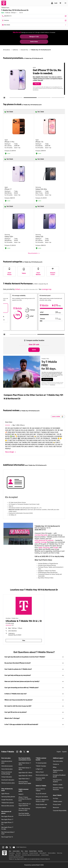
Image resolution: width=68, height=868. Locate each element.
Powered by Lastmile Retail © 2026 (34, 865)
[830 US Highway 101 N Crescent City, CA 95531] (34, 21)
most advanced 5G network (44, 540)
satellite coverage (41, 542)
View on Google (11, 452)
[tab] (34, 657)
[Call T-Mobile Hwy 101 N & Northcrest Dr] (34, 16)
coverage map (46, 289)
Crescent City (24, 50)
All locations (7, 50)
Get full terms (37, 90)
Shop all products (34, 253)
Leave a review (58, 417)
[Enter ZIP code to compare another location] (34, 345)
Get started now (47, 379)
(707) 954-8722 (12, 631)
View (24, 641)
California (15, 50)
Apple (40, 548)
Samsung (46, 548)
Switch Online (34, 42)
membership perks (41, 535)
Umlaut (18, 289)
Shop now (38, 84)
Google (56, 548)
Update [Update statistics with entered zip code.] (34, 350)
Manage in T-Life (34, 37)
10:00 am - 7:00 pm (15, 628)
